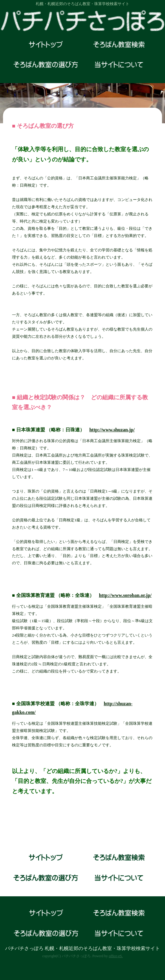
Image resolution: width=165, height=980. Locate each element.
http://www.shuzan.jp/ (112, 430)
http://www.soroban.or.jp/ (125, 595)
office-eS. (116, 956)
